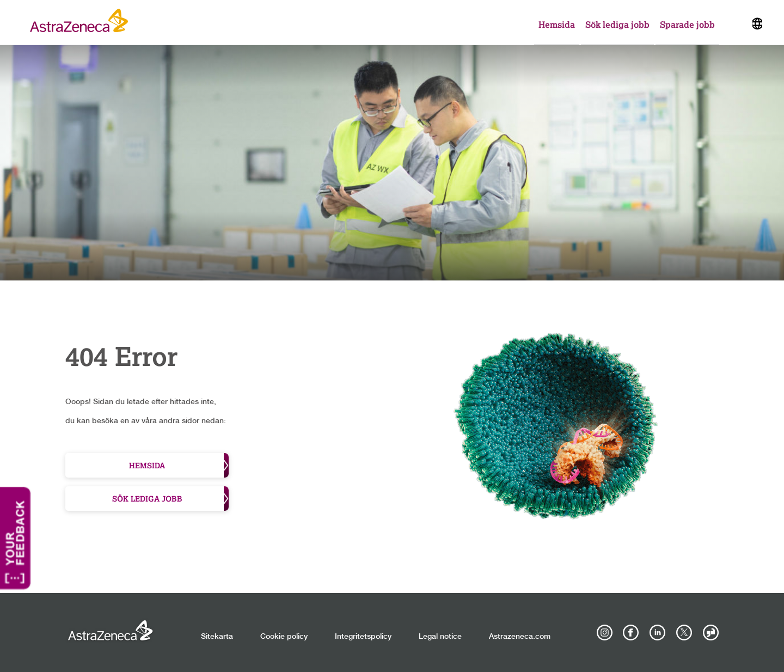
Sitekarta (217, 637)
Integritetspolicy (363, 637)
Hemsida (557, 24)
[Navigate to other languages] (757, 22)
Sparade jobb (687, 24)
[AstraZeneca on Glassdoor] (710, 633)
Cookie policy (284, 637)
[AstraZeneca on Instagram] (604, 633)
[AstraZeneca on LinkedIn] (658, 633)
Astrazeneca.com (520, 637)
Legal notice (440, 637)
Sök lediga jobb (617, 24)
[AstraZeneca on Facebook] (631, 633)
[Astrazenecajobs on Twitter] (684, 633)
